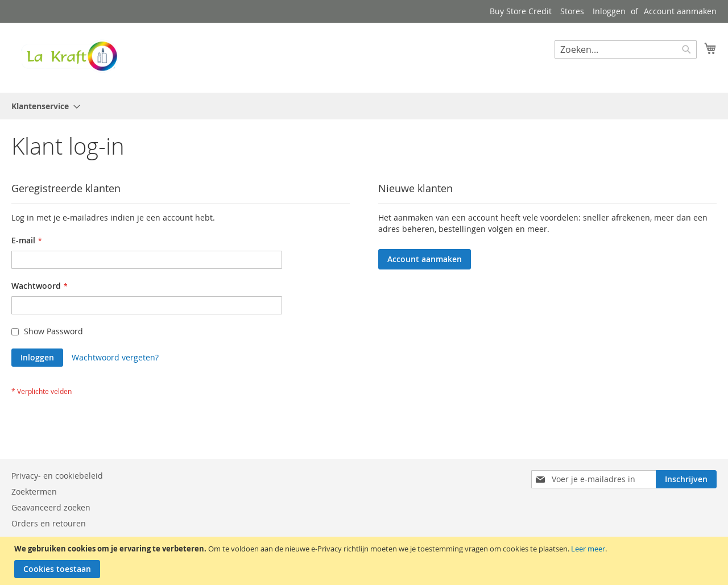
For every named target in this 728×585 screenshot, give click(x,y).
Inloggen (609, 11)
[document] (365, 561)
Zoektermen (34, 491)
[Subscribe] (686, 479)
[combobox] (626, 49)
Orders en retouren (49, 523)
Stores (572, 11)
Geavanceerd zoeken (51, 507)
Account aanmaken (680, 11)
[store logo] (68, 57)
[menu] (364, 106)
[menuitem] (42, 106)
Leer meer (588, 549)
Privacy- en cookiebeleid (57, 476)
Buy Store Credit (521, 11)
